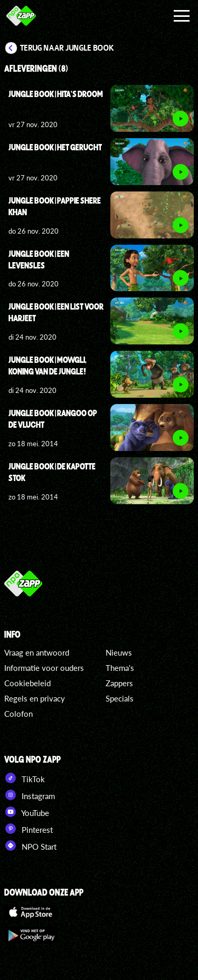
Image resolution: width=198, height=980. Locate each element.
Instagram (30, 795)
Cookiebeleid (27, 683)
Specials (120, 698)
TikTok (25, 778)
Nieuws (119, 652)
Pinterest (29, 829)
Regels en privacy (35, 698)
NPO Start (30, 846)
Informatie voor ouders (44, 668)
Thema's (120, 668)
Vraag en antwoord (37, 652)
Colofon (18, 714)
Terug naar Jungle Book (67, 48)
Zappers (119, 683)
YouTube (27, 812)
